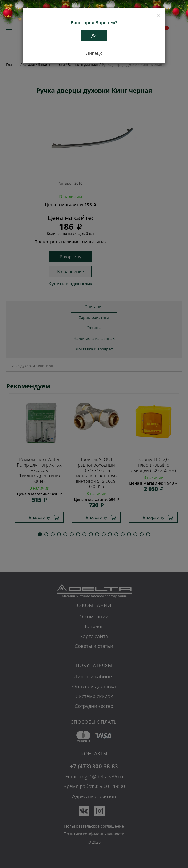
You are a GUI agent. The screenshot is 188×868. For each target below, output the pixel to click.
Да (94, 36)
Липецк (94, 53)
